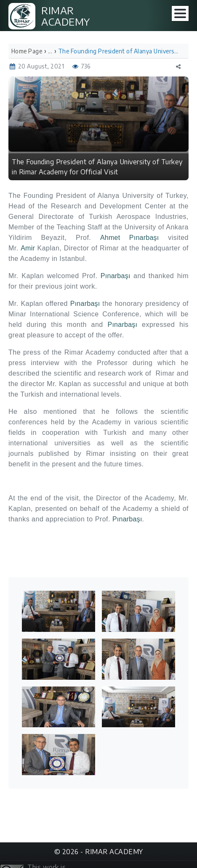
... (50, 51)
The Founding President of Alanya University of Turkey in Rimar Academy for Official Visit (118, 51)
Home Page (27, 51)
